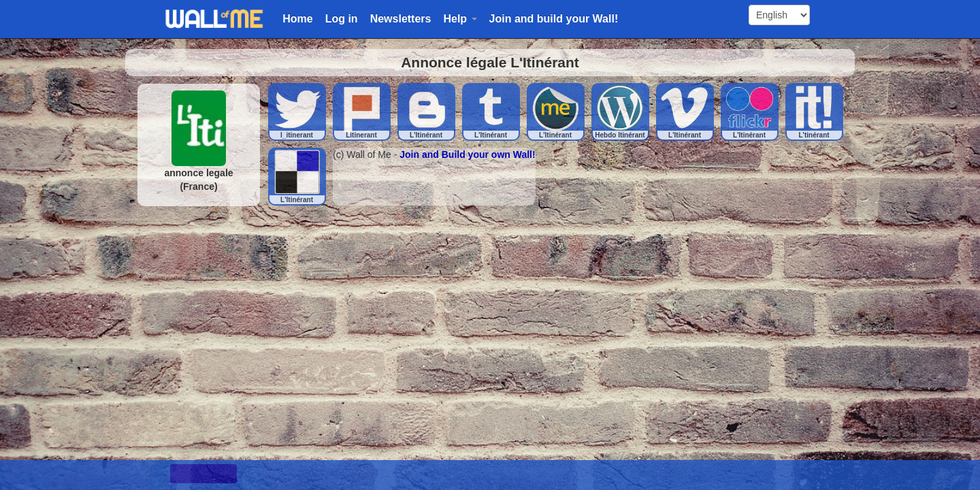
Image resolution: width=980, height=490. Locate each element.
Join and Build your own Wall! (467, 154)
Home (297, 19)
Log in (342, 19)
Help (460, 19)
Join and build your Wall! (554, 19)
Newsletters (401, 19)
